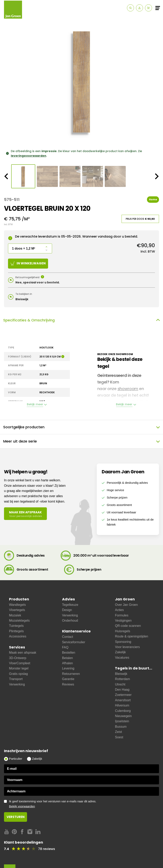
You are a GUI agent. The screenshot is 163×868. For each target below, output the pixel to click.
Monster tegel (19, 668)
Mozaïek (15, 615)
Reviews (68, 684)
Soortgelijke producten (81, 427)
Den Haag (122, 690)
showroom (128, 389)
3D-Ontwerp (18, 658)
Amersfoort (123, 700)
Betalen (67, 658)
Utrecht (120, 684)
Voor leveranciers (127, 647)
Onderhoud (70, 621)
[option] (81, 82)
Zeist (118, 732)
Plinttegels (16, 631)
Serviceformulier (74, 642)
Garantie (68, 679)
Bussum (121, 727)
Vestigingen (123, 621)
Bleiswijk (121, 674)
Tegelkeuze (70, 605)
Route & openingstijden (131, 636)
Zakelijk (120, 652)
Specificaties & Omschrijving (81, 320)
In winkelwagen (28, 263)
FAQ (65, 647)
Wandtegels (17, 605)
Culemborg (123, 711)
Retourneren (71, 674)
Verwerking (17, 684)
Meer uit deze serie (81, 441)
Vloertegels (17, 610)
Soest (119, 737)
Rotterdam (122, 679)
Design (67, 610)
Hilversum (122, 705)
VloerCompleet (20, 663)
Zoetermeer (123, 695)
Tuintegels (16, 626)
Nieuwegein (123, 716)
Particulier (16, 759)
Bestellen (69, 653)
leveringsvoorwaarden (29, 156)
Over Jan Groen (126, 605)
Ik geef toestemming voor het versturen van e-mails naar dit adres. (84, 804)
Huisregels (123, 631)
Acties (119, 610)
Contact (68, 637)
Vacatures (122, 658)
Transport (16, 679)
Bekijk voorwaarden (22, 806)
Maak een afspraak (23, 653)
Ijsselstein (122, 721)
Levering (68, 668)
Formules (122, 615)
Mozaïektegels (19, 621)
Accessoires (18, 636)
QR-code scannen (128, 626)
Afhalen (67, 663)
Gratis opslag (18, 674)
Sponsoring (123, 642)
